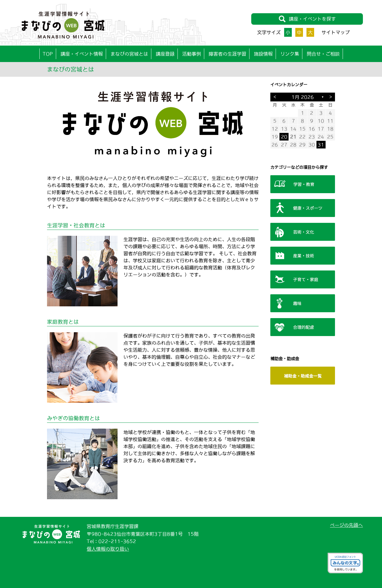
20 (284, 137)
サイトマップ (336, 32)
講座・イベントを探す (307, 19)
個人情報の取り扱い (108, 549)
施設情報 (263, 54)
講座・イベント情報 (82, 54)
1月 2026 (303, 97)
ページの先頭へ (346, 525)
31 (321, 145)
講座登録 (165, 54)
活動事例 (192, 54)
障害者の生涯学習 (227, 54)
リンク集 (290, 54)
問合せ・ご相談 (323, 54)
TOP (48, 54)
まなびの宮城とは (129, 54)
